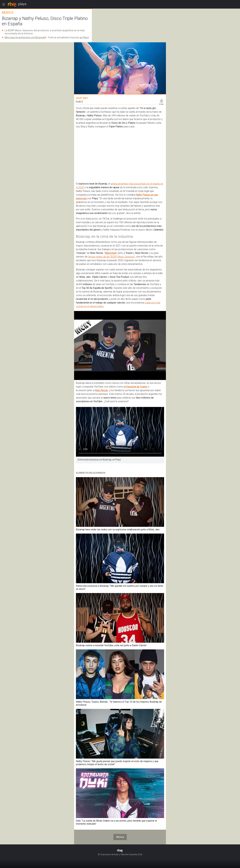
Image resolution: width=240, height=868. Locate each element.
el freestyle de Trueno (135, 387)
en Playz (84, 37)
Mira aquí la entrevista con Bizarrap (25, 37)
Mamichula (111, 253)
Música (120, 837)
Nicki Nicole (101, 390)
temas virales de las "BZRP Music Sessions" (112, 257)
